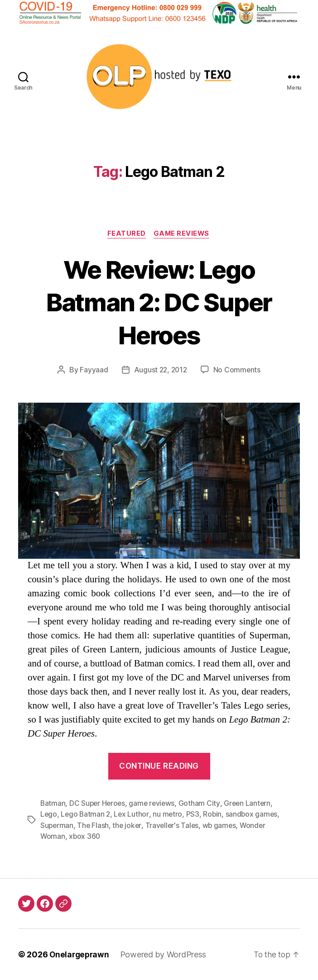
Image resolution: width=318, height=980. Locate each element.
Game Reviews (183, 234)
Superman (57, 826)
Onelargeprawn (80, 954)
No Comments (238, 371)
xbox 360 (85, 837)
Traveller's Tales (174, 826)
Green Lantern (251, 804)
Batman (53, 804)
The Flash (94, 826)
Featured (126, 234)
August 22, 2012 (160, 371)
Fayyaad (93, 371)
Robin (215, 815)
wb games (222, 826)
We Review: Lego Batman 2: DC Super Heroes (159, 302)
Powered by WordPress (166, 954)
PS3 (195, 815)
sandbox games (254, 815)
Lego (49, 815)
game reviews (154, 804)
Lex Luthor (133, 815)
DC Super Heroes (99, 804)
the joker (128, 826)
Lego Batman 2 (87, 815)
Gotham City (203, 804)
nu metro (169, 815)
